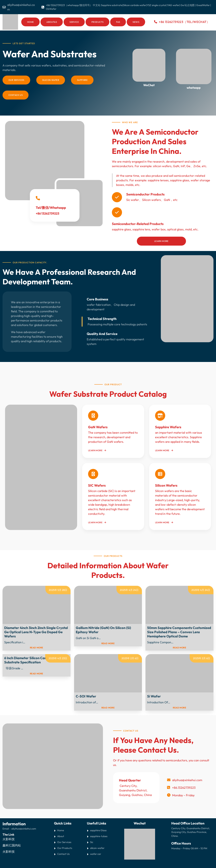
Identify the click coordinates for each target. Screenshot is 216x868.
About (61, 836)
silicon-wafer (97, 848)
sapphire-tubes (99, 836)
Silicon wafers (151, 200)
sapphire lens (141, 229)
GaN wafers (98, 427)
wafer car (96, 854)
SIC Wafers (97, 485)
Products (97, 22)
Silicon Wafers (166, 485)
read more (37, 648)
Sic (92, 842)
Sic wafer (133, 200)
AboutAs (52, 22)
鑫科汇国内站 (12, 845)
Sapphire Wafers (168, 427)
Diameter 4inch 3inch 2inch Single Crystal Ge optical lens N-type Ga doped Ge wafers (36, 632)
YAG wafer (173, 5)
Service (74, 22)
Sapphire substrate (112, 5)
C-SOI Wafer (86, 696)
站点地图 (190, 5)
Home (31, 22)
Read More (33, 642)
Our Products (65, 848)
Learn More (161, 241)
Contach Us (16, 95)
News (136, 22)
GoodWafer (203, 5)
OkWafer (51, 9)
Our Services (16, 80)
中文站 (97, 5)
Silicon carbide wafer (135, 5)
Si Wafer (154, 696)
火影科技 (9, 839)
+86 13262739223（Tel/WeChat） (184, 22)
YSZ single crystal (156, 5)
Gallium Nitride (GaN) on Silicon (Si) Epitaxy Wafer (103, 630)
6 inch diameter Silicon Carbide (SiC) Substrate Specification (32, 660)
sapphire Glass (98, 830)
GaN (167, 200)
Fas (118, 22)
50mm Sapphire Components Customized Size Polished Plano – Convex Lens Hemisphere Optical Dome (179, 632)
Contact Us (63, 854)
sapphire (82, 80)
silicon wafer (51, 80)
